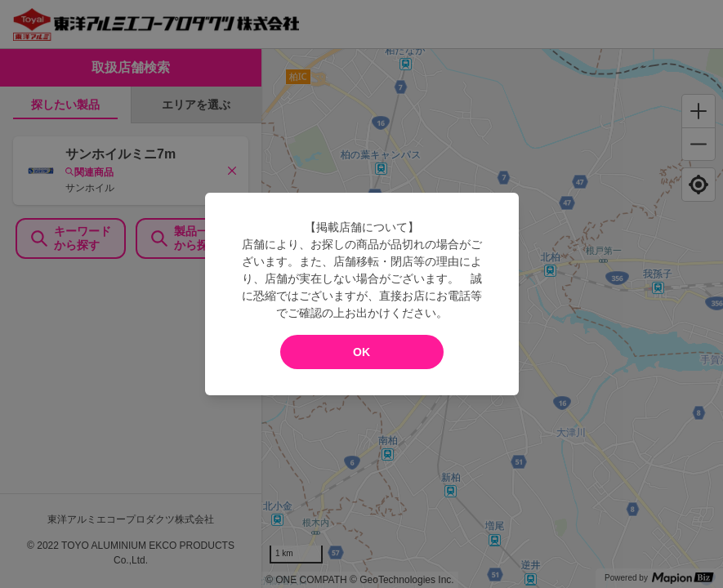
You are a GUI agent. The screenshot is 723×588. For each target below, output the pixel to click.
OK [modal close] (361, 352)
